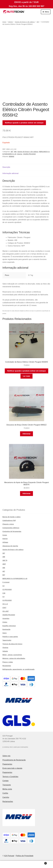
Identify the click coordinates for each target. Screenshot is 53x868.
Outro (5, 633)
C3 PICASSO (7, 590)
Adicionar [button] (27, 434)
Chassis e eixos (8, 524)
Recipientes (7, 666)
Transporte (7, 785)
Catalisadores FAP (9, 520)
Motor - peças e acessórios (12, 655)
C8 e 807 (6, 611)
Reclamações (8, 802)
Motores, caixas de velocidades (14, 658)
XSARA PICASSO (29, 154)
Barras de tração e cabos (12, 517)
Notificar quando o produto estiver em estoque (24, 123)
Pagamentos (7, 764)
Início (4, 22)
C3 (3, 586)
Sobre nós (6, 756)
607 (4, 575)
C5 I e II (5, 604)
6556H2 (12, 156)
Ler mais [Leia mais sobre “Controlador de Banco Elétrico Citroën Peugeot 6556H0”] (27, 376)
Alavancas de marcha (10, 546)
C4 (3, 597)
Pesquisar (26, 864)
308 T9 (5, 560)
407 (4, 571)
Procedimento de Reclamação (14, 760)
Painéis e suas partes (10, 637)
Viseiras (5, 648)
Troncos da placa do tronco (12, 644)
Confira (5, 793)
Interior (11, 22)
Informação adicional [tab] (11, 173)
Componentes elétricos (11, 528)
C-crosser (6, 582)
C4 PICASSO (7, 600)
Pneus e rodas (8, 662)
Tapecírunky (7, 640)
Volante (5, 651)
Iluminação (6, 629)
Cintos (5, 622)
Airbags (5, 542)
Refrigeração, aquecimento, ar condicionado (19, 669)
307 (38, 22)
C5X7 (4, 608)
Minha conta (7, 789)
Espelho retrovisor (9, 626)
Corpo (5, 535)
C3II (4, 593)
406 (15, 152)
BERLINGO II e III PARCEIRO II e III (15, 579)
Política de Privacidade (25, 856)
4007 (4, 564)
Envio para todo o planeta (12, 768)
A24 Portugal (9, 856)
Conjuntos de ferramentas (12, 531)
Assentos (6, 618)
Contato (6, 781)
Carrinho (6, 797)
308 (4, 557)
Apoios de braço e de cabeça (25, 22)
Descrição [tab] (6, 167)
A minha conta (9, 864)
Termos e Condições (10, 777)
